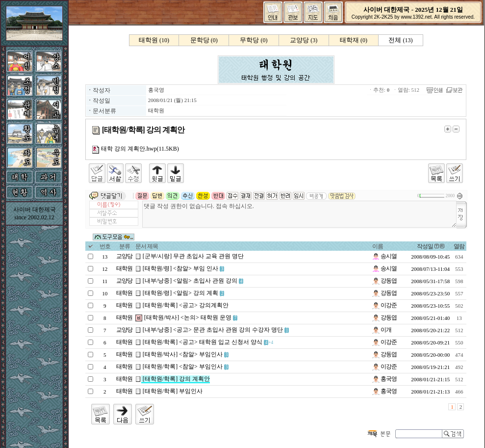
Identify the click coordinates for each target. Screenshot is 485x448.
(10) (154, 40)
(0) (204, 40)
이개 (382, 330)
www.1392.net (416, 17)
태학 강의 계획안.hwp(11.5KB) (135, 149)
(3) (304, 40)
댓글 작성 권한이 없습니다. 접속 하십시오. (299, 214)
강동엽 (384, 281)
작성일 (425, 246)
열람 (459, 246)
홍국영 (156, 90)
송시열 (384, 256)
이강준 (384, 305)
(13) (400, 40)
